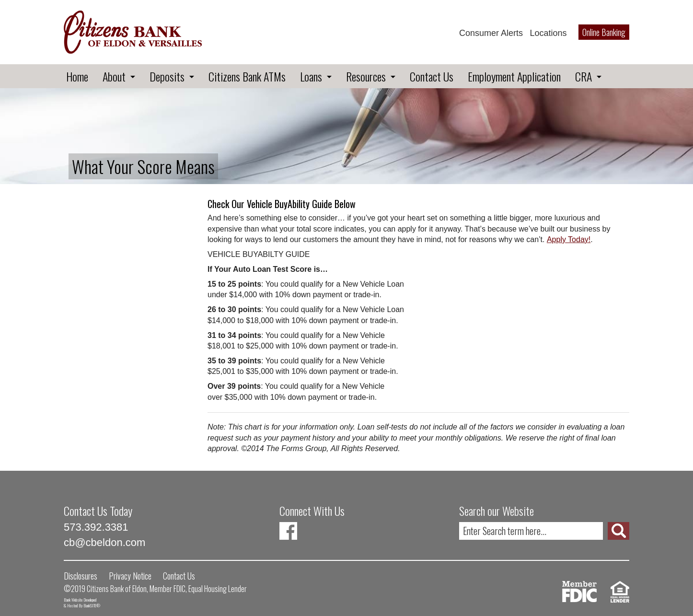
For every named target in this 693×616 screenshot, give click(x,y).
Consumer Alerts (491, 33)
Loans (311, 76)
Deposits (167, 76)
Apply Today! (569, 239)
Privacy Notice (130, 576)
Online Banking (604, 32)
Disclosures (81, 576)
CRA (583, 76)
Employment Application (514, 76)
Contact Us (432, 76)
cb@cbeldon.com (104, 542)
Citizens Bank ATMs (247, 76)
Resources (366, 76)
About (114, 76)
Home (77, 76)
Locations (548, 33)
